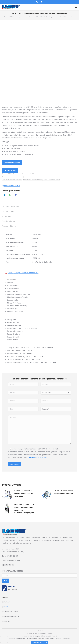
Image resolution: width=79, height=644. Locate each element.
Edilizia (10, 174)
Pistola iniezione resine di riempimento (12, 180)
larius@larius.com (13, 560)
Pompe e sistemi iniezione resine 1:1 (23, 174)
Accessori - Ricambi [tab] (9, 226)
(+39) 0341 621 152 (12, 556)
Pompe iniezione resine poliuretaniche (33, 180)
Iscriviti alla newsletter (11, 186)
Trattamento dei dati (32, 639)
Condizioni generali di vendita (47, 639)
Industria (7, 602)
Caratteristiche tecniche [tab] (11, 206)
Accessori (8, 621)
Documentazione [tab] (8, 211)
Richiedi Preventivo (12, 163)
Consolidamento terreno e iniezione (14, 177)
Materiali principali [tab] (9, 221)
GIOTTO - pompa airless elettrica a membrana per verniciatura (24, 494)
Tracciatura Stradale (11, 612)
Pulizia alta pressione (12, 616)
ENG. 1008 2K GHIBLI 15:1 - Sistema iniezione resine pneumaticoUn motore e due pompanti (25, 509)
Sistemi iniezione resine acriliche (52, 180)
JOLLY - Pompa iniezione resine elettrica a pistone (64, 492)
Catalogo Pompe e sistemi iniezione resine (23, 273)
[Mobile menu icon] (76, 7)
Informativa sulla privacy (38, 458)
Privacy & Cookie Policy (63, 639)
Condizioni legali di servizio (17, 639)
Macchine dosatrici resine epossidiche (34, 177)
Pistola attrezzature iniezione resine (54, 177)
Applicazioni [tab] (7, 216)
